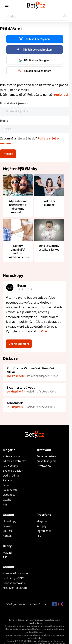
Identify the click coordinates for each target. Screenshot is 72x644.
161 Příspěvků (16, 376)
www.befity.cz (35, 623)
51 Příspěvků (15, 407)
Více (44, 331)
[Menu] (7, 7)
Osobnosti (9, 495)
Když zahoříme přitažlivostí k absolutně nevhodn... (18, 207)
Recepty (41, 526)
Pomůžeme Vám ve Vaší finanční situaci (30, 370)
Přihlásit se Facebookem (35, 50)
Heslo (4, 121)
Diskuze (8, 526)
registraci (61, 95)
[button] (65, 16)
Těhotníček (15, 403)
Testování (44, 450)
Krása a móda (11, 456)
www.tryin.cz (32, 620)
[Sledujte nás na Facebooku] (53, 604)
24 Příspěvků (15, 391)
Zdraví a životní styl (15, 461)
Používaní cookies (14, 583)
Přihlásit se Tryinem (34, 39)
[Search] (36, 16)
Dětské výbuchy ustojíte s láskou (49, 248)
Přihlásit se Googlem (34, 60)
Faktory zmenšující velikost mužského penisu (18, 251)
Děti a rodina (11, 475)
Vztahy (7, 500)
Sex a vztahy (10, 466)
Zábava (7, 480)
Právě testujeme (46, 461)
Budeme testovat (47, 456)
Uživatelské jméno (14, 103)
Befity (7, 546)
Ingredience (44, 531)
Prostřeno (44, 515)
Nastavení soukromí (15, 588)
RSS (5, 504)
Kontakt (8, 536)
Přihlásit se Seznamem (35, 71)
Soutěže (8, 531)
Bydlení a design (13, 471)
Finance (8, 485)
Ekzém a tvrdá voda (21, 388)
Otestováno (44, 466)
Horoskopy (9, 521)
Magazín (9, 450)
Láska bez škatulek (49, 203)
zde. (40, 638)
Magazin (8, 553)
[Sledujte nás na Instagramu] (60, 604)
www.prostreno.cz (49, 620)
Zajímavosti (10, 490)
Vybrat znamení (19, 344)
